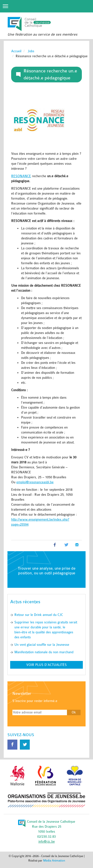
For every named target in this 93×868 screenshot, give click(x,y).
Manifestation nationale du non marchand (44, 652)
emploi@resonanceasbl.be (35, 482)
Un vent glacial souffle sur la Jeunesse (42, 645)
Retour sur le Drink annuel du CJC (39, 615)
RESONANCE (21, 176)
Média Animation (54, 861)
